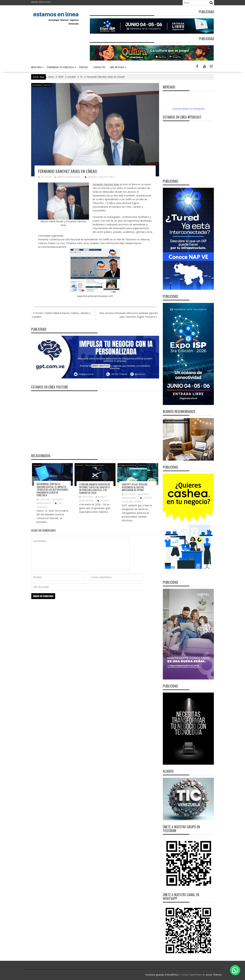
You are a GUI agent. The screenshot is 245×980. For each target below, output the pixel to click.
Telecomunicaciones (94, 465)
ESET (131, 502)
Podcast (84, 67)
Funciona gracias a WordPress (162, 975)
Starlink (105, 501)
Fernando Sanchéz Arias (101, 177)
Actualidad (37, 85)
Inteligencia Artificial (127, 465)
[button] (235, 970)
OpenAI (138, 502)
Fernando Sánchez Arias (106, 184)
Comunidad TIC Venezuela (60, 67)
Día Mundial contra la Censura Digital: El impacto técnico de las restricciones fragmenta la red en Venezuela (52, 489)
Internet (47, 85)
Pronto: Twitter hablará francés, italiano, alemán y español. (61, 315)
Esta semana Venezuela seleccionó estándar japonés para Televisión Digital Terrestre (129, 315)
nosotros (36, 67)
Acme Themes (214, 975)
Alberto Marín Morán (67, 177)
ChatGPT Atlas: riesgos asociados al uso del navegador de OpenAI (135, 487)
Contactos (99, 67)
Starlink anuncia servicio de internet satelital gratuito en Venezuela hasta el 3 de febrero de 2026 (95, 488)
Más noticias (117, 67)
